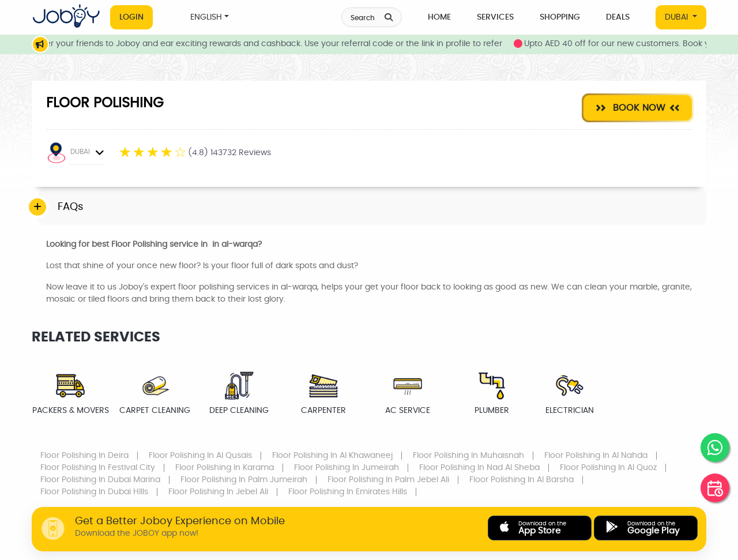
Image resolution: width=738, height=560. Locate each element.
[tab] (372, 208)
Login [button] (131, 17)
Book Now (637, 108)
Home (439, 17)
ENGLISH (206, 17)
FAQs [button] (70, 207)
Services (495, 17)
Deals (618, 17)
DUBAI (677, 17)
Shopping (560, 17)
